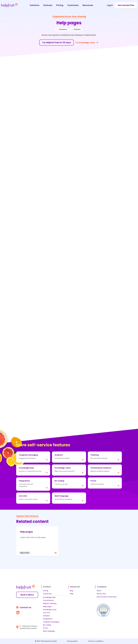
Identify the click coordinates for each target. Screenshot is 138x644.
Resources (88, 5)
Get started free (126, 5)
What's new (101, 594)
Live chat (46, 613)
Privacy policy (72, 641)
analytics (95, 385)
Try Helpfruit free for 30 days (57, 42)
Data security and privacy (107, 597)
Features (48, 5)
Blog (71, 591)
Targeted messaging (51, 622)
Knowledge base (49, 597)
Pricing (60, 5)
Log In (110, 5)
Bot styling (47, 625)
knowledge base (81, 385)
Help (72, 594)
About (99, 591)
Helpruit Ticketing (50, 603)
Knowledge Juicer (50, 610)
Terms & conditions (96, 641)
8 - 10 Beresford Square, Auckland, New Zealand (29, 627)
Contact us (25, 607)
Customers (73, 5)
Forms (45, 628)
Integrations (48, 619)
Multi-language (49, 631)
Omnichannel (48, 600)
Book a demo (27, 595)
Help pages (47, 607)
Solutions (34, 5)
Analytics (46, 616)
